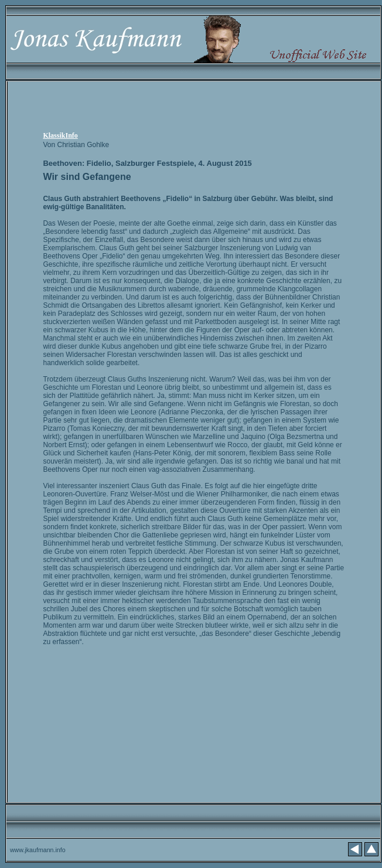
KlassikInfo (60, 135)
